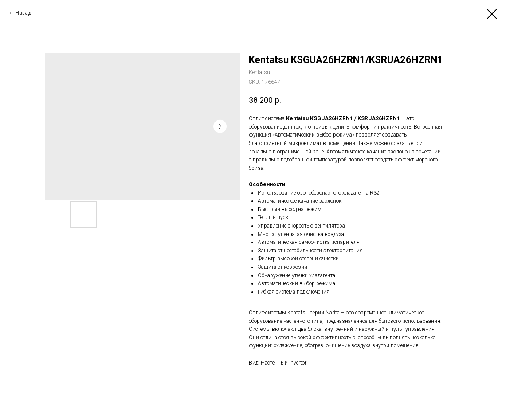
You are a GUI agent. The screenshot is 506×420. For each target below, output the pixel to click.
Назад (24, 13)
